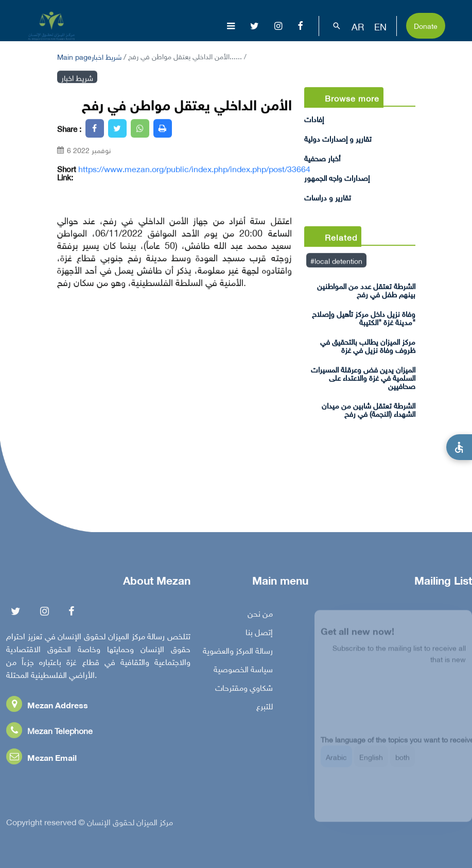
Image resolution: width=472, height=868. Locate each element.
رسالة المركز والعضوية (238, 652)
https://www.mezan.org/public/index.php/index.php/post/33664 (194, 168)
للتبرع (265, 707)
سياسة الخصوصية (243, 670)
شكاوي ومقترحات (244, 689)
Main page (74, 56)
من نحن (260, 615)
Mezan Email (41, 759)
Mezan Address (47, 706)
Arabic (336, 761)
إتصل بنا (259, 633)
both (403, 761)
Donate (426, 25)
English (371, 761)
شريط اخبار (107, 56)
